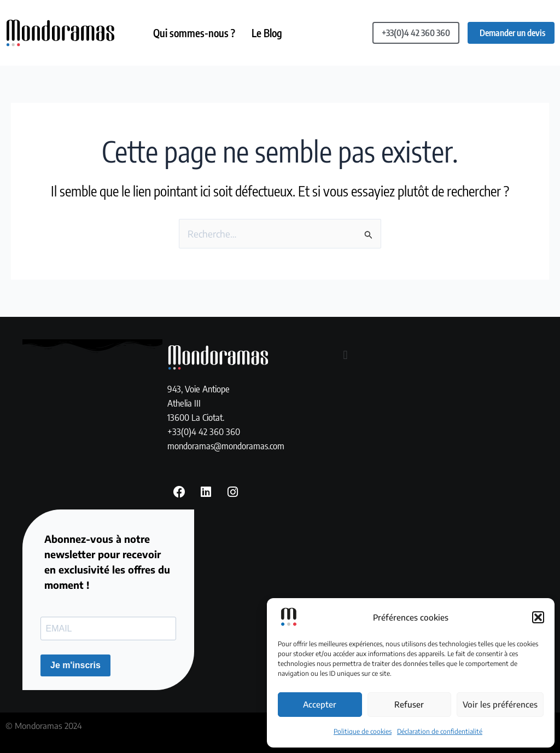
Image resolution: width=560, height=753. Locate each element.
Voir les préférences (500, 704)
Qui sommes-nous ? (194, 33)
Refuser (409, 704)
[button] (538, 617)
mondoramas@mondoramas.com (226, 445)
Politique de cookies (363, 731)
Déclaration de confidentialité (440, 731)
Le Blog (267, 33)
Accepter (320, 704)
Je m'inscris (75, 665)
